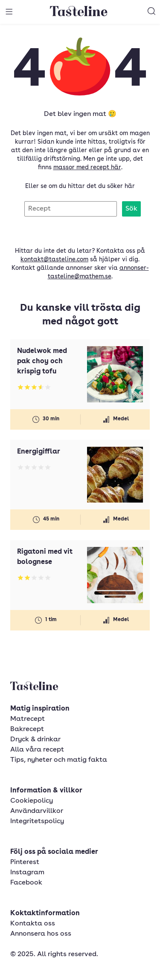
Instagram (27, 873)
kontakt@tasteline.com (54, 260)
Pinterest (25, 862)
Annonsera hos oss (41, 934)
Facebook (26, 883)
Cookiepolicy (32, 801)
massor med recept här (87, 168)
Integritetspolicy (37, 821)
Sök (131, 209)
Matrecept (28, 719)
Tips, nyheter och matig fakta (59, 760)
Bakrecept (27, 729)
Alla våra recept (37, 750)
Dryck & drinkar (35, 740)
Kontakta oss (33, 924)
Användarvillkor (37, 811)
